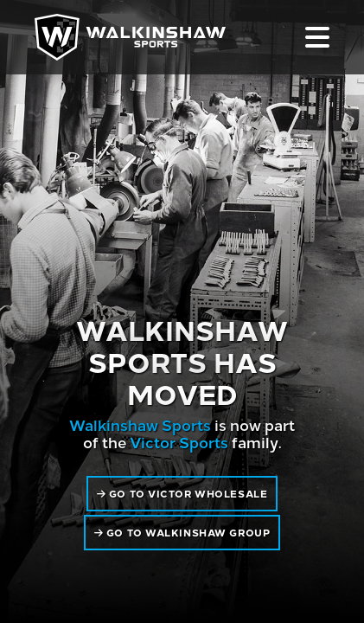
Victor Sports (179, 442)
